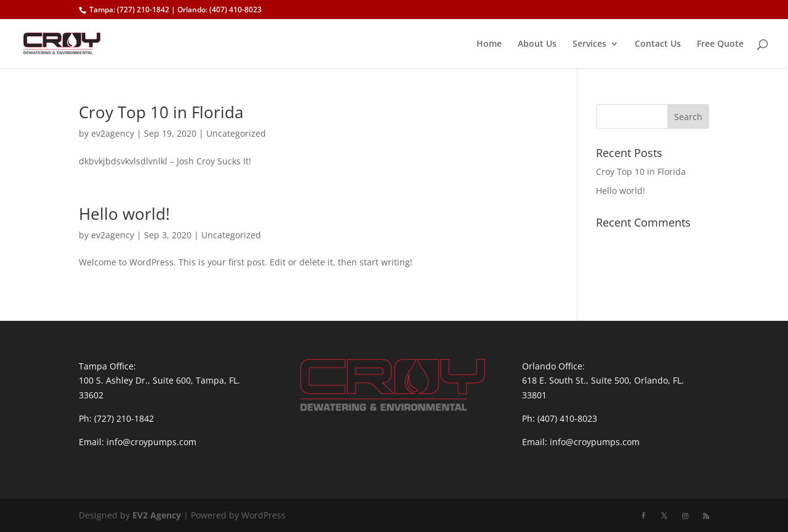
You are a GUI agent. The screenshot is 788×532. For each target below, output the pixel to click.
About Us (537, 44)
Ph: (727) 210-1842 (116, 418)
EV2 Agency (157, 515)
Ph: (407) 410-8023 (560, 418)
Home (489, 44)
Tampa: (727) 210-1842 (129, 10)
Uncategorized (236, 133)
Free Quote (720, 44)
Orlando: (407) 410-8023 (219, 10)
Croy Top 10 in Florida (161, 112)
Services (589, 44)
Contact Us (658, 44)
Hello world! (124, 214)
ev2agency (113, 133)
